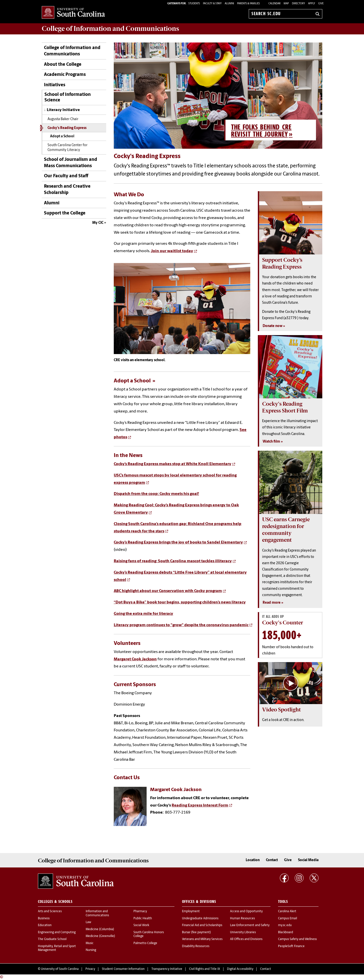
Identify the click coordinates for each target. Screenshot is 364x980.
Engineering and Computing (57, 932)
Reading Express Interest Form (200, 805)
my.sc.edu (285, 925)
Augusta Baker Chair (63, 119)
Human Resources (242, 919)
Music (90, 943)
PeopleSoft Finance (291, 946)
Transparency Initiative (167, 969)
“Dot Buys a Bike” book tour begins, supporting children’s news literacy (180, 602)
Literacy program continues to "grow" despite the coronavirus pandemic (181, 625)
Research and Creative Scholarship (67, 190)
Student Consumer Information (123, 969)
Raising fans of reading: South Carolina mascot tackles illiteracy (173, 561)
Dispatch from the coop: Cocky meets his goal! (156, 494)
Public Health (143, 919)
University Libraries (243, 932)
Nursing (91, 950)
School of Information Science (68, 97)
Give (321, 4)
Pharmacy (140, 911)
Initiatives (55, 85)
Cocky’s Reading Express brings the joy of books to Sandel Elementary (178, 542)
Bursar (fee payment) (196, 932)
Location (253, 860)
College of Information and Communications (72, 51)
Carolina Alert (287, 911)
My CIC (98, 223)
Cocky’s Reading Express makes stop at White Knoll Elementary (173, 464)
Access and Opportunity (246, 911)
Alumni (52, 203)
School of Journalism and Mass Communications (71, 163)
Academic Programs (65, 75)
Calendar (275, 4)
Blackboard (286, 932)
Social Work (141, 925)
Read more (272, 603)
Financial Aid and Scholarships (202, 925)
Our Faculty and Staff (66, 176)
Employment (191, 911)
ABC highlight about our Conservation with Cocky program (168, 591)
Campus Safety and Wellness (297, 939)
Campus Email (288, 919)
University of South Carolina (60, 969)
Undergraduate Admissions (200, 919)
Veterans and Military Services (202, 939)
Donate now (272, 326)
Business (44, 919)
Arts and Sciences (50, 911)
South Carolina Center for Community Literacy (67, 148)
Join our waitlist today (172, 251)
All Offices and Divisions (246, 939)
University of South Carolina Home (73, 13)
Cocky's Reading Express (67, 128)
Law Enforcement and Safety (250, 925)
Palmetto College (145, 943)
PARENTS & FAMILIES (248, 4)
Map (286, 4)
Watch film (271, 442)
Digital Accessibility (240, 969)
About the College (63, 65)
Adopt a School (62, 136)
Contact (272, 860)
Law (88, 922)
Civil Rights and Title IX (205, 969)
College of (110, 29)
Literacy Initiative (63, 110)
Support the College (65, 213)
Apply (312, 4)
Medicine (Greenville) (100, 936)
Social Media (308, 860)
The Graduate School (52, 939)
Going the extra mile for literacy (143, 614)
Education (45, 925)
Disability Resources (196, 946)
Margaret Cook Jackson (135, 659)
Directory (299, 4)
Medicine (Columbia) (100, 929)
